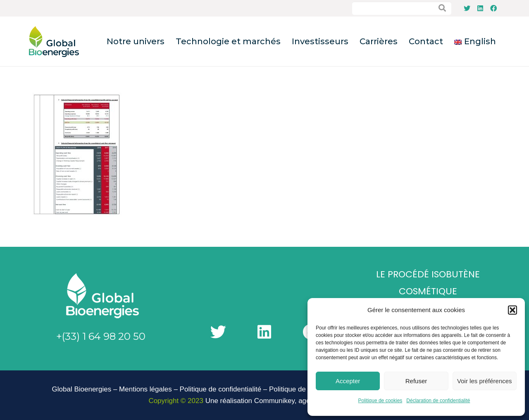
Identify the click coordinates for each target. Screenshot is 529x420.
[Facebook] (493, 8)
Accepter (348, 381)
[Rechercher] (442, 8)
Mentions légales (145, 389)
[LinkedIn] (480, 8)
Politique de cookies (380, 401)
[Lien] (54, 42)
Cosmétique (428, 291)
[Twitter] (467, 8)
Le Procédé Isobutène (428, 274)
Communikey (274, 401)
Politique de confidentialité (221, 389)
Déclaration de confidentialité (438, 401)
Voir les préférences (485, 381)
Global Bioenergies (82, 389)
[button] (512, 310)
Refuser (416, 381)
